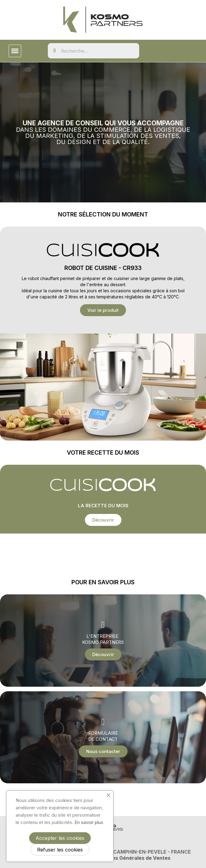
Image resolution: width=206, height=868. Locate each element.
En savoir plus (89, 822)
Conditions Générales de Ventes (131, 858)
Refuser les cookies (60, 850)
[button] (103, 310)
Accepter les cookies (60, 838)
